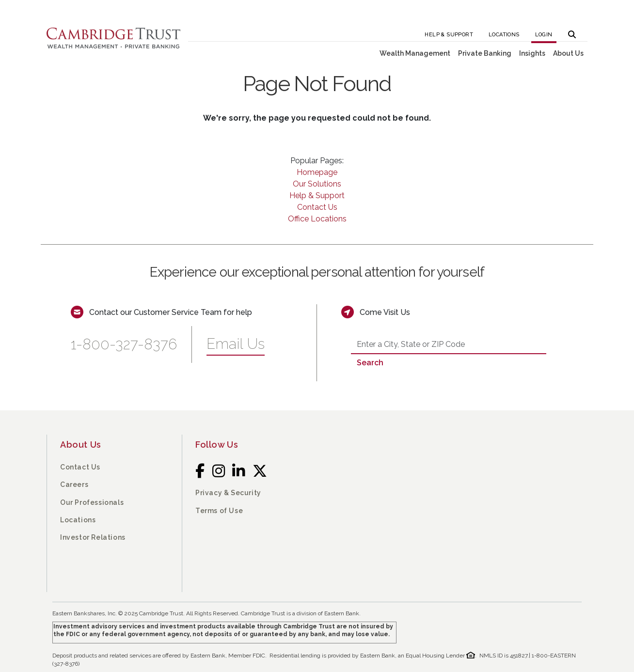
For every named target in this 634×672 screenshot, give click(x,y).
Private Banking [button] (485, 53)
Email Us (236, 344)
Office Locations (317, 219)
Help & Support (449, 35)
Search (370, 363)
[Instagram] (219, 471)
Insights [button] (532, 53)
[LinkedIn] (239, 471)
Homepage (317, 172)
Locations (504, 35)
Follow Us (217, 445)
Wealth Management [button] (415, 53)
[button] (572, 32)
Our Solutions (317, 184)
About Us (81, 445)
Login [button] (544, 35)
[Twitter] (260, 471)
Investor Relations (93, 537)
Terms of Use (219, 511)
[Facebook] (200, 471)
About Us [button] (568, 53)
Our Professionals (92, 502)
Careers (74, 484)
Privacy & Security (228, 493)
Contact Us (317, 207)
